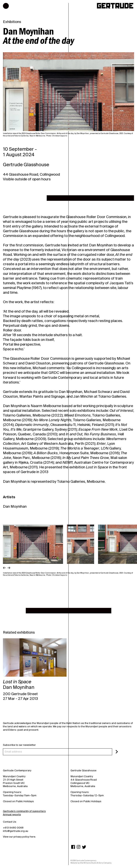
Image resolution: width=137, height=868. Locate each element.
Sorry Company (105, 863)
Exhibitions (12, 22)
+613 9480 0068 (13, 828)
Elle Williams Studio (88, 863)
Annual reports (12, 814)
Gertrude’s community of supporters (24, 811)
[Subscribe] (117, 752)
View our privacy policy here (19, 837)
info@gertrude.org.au (16, 831)
